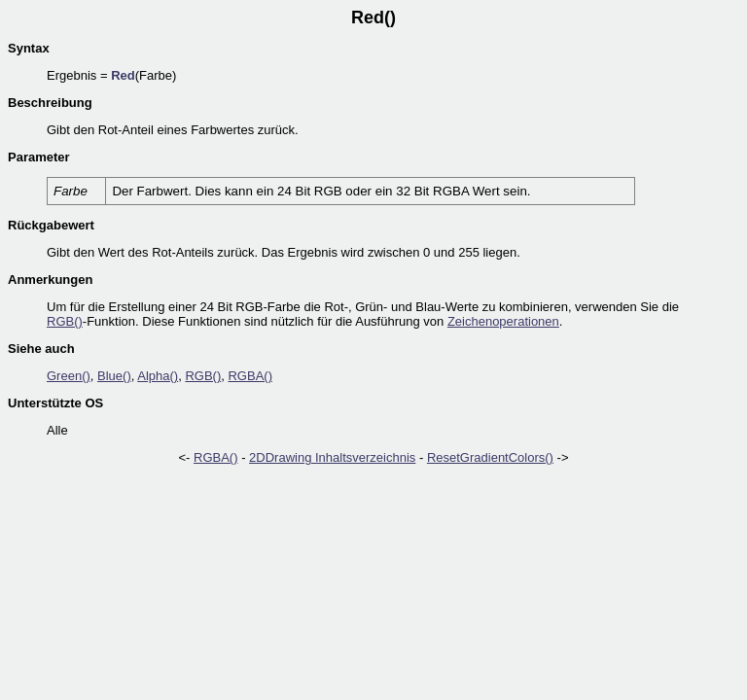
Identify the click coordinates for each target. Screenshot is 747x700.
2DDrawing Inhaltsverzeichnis (332, 457)
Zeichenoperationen (503, 321)
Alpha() (158, 376)
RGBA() (250, 376)
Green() (69, 376)
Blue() (114, 376)
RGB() (65, 321)
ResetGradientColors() (490, 457)
